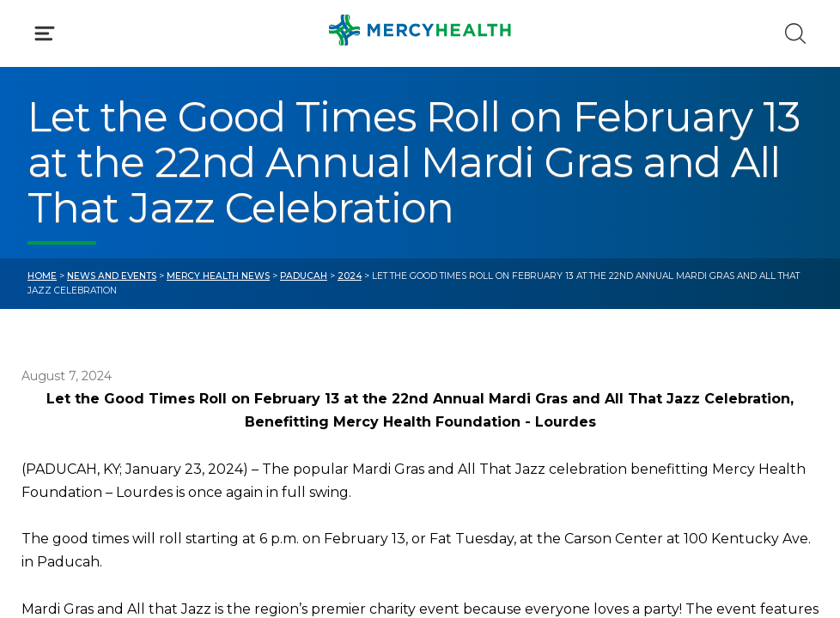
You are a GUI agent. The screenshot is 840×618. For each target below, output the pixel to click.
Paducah (304, 276)
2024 (350, 276)
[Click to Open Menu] (45, 33)
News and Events (112, 276)
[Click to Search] (795, 33)
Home (42, 276)
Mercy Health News (218, 276)
